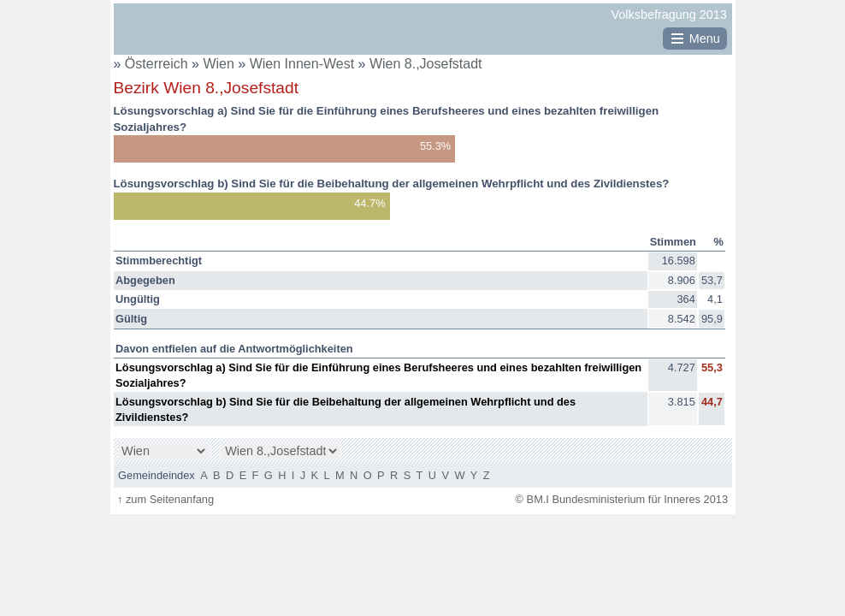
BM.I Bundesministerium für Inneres (167, 35)
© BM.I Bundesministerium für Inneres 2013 (622, 499)
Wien (220, 64)
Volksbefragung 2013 (669, 15)
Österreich (157, 64)
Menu (705, 38)
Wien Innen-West (304, 64)
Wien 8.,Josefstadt (426, 64)
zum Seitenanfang (165, 499)
